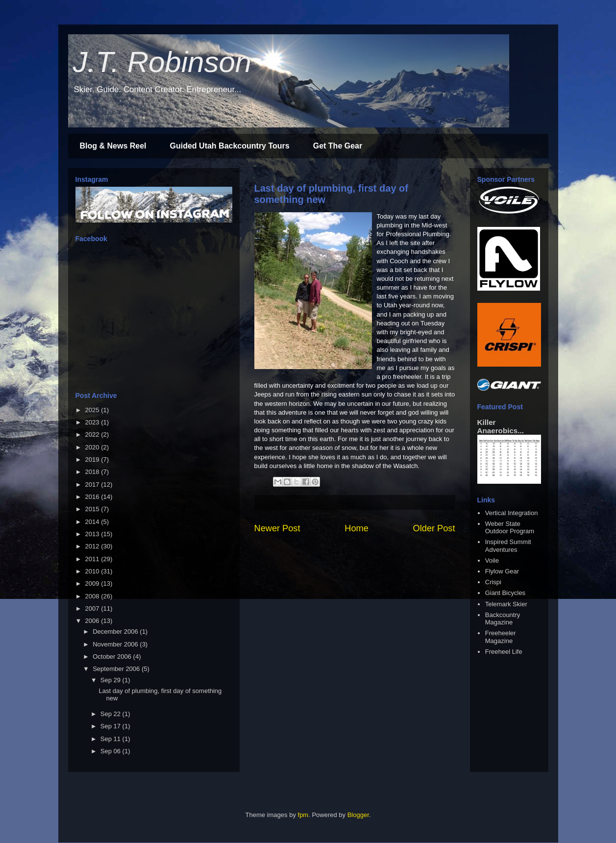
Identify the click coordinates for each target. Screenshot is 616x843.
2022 (93, 434)
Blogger (358, 815)
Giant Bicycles (505, 593)
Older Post (434, 528)
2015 (93, 509)
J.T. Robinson (162, 62)
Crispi (493, 582)
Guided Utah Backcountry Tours (230, 146)
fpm (303, 815)
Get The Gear (338, 146)
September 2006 (117, 669)
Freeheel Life (504, 652)
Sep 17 (111, 726)
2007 (93, 608)
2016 (93, 497)
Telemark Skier (506, 604)
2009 (93, 583)
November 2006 (116, 644)
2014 (93, 522)
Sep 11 (111, 739)
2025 (93, 410)
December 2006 (116, 632)
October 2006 (113, 657)
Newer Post (277, 528)
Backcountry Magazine (503, 619)
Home (357, 528)
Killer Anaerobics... (501, 426)
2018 (93, 472)
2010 (93, 571)
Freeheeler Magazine (501, 637)
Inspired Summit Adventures (508, 546)
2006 (93, 621)
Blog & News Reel (113, 146)
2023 (93, 422)
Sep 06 (111, 751)
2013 (93, 534)
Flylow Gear (502, 571)
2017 (93, 484)
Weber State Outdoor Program (510, 528)
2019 (93, 459)
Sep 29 (111, 680)
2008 (93, 596)
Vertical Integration (512, 513)
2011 (93, 559)
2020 (93, 447)
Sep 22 (111, 714)
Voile (492, 560)
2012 (93, 546)
